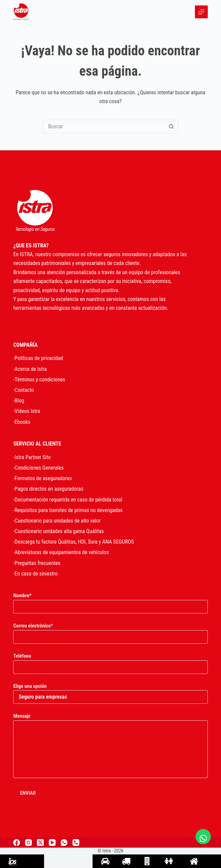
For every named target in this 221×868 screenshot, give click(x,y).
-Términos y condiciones (39, 380)
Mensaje (110, 746)
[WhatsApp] (64, 843)
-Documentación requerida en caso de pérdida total (68, 500)
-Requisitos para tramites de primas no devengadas (68, 510)
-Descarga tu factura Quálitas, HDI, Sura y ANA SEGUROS (74, 542)
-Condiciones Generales (38, 468)
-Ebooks (22, 422)
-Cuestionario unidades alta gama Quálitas (58, 531)
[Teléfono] (76, 843)
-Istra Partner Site (32, 457)
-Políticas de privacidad (38, 358)
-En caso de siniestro (35, 574)
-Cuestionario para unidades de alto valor (57, 521)
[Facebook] (17, 843)
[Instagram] (28, 843)
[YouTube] (52, 843)
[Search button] (172, 127)
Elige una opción (110, 692)
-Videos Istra (27, 411)
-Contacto (24, 390)
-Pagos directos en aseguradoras (48, 489)
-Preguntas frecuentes (37, 563)
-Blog (19, 401)
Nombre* (110, 601)
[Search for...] (104, 127)
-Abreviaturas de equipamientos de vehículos (61, 552)
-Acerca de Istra (30, 369)
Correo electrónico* (110, 631)
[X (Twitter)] (40, 843)
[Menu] (201, 12)
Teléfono (110, 662)
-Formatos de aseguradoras (43, 478)
